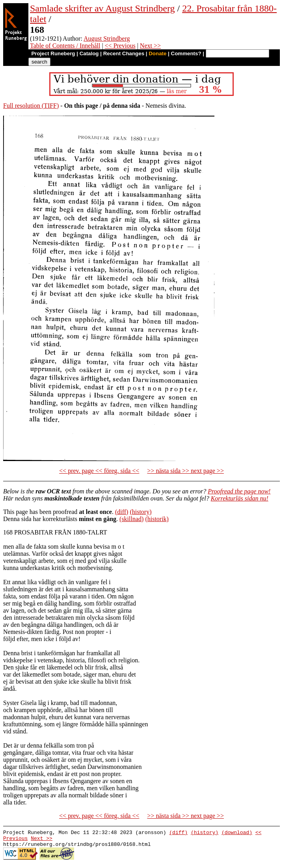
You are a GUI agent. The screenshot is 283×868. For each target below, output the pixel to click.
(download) (237, 833)
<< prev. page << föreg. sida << (99, 471)
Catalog (89, 53)
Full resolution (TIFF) (31, 106)
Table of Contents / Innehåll (65, 46)
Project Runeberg (53, 53)
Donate (157, 53)
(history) (141, 512)
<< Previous (120, 46)
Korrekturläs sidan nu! (240, 498)
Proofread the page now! (239, 491)
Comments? (186, 53)
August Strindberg (107, 38)
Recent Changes (124, 53)
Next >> (150, 46)
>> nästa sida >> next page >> (185, 471)
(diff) (122, 512)
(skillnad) (131, 519)
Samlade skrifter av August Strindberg (102, 8)
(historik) (157, 519)
